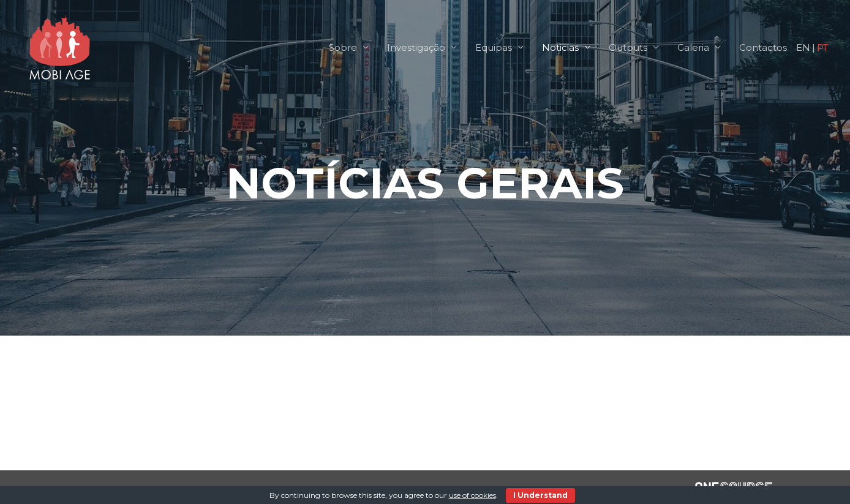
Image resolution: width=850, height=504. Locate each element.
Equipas (494, 47)
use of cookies (472, 495)
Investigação (416, 47)
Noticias (560, 47)
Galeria (693, 47)
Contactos (763, 47)
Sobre (343, 47)
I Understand (540, 495)
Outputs (628, 47)
